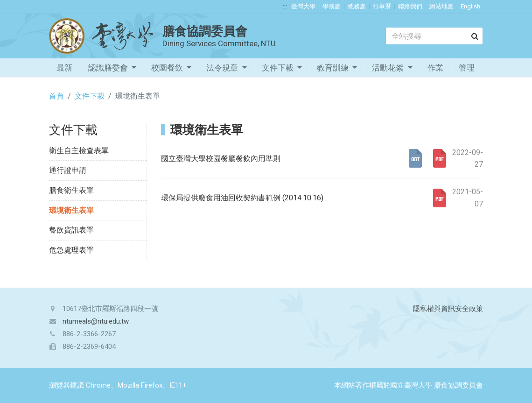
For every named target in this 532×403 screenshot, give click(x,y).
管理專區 (467, 70)
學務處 (332, 6)
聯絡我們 (410, 6)
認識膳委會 (109, 68)
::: (285, 6)
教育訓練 (334, 68)
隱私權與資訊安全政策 (448, 309)
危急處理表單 (71, 250)
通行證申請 (68, 170)
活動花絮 (389, 68)
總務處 (357, 6)
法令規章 (223, 68)
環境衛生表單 (71, 210)
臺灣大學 (303, 6)
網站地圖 (441, 6)
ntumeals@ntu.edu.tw (96, 321)
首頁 (56, 96)
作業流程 (435, 70)
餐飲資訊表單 (71, 230)
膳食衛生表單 (71, 190)
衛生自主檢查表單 (79, 151)
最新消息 (64, 70)
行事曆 (382, 6)
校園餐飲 (168, 68)
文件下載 (279, 68)
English (470, 6)
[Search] (434, 36)
